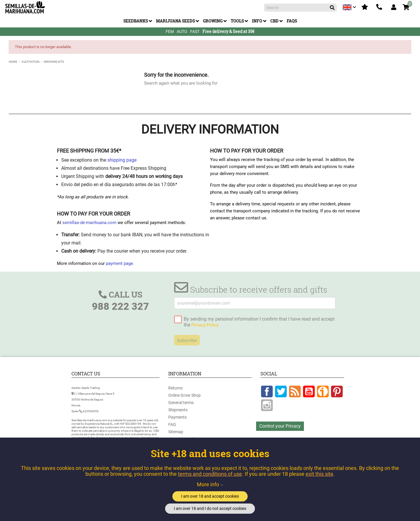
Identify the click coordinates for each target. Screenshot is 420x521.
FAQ (172, 424)
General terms (181, 403)
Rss (295, 391)
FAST (195, 32)
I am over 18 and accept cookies (210, 496)
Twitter (281, 391)
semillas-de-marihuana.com (89, 223)
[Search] (300, 8)
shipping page (122, 160)
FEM (170, 32)
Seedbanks (136, 21)
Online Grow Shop (184, 395)
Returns (175, 388)
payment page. (120, 263)
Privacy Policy (205, 325)
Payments (177, 417)
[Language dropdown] (350, 7)
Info (257, 21)
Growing (213, 21)
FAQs (292, 21)
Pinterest (337, 391)
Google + (323, 391)
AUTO (182, 32)
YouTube (309, 391)
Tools (237, 21)
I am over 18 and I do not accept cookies (210, 508)
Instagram (267, 405)
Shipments (178, 410)
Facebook (267, 391)
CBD (274, 21)
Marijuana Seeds (175, 21)
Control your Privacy (280, 426)
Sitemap (176, 432)
